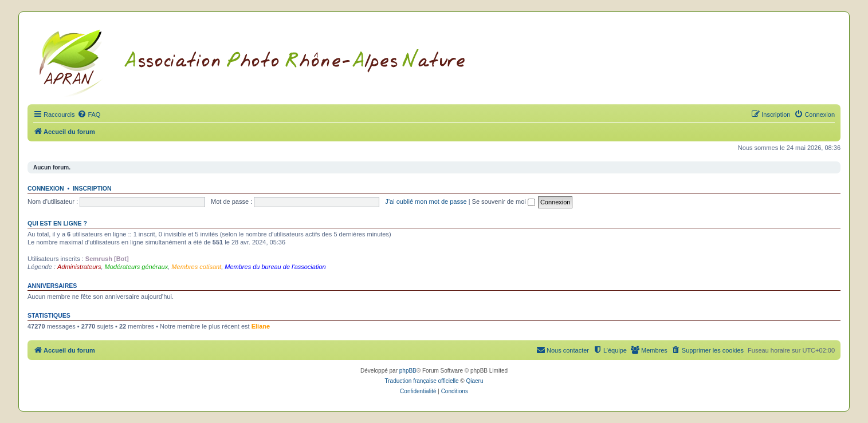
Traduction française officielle (422, 381)
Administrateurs (79, 267)
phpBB (408, 371)
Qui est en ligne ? (57, 223)
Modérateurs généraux (137, 267)
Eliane (261, 326)
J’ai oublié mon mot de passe (426, 201)
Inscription (92, 188)
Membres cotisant (196, 267)
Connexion (46, 188)
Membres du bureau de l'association (275, 267)
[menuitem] (89, 114)
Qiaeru (474, 381)
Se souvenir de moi (504, 201)
